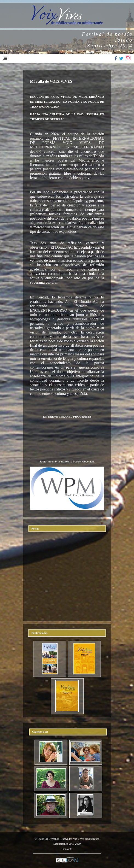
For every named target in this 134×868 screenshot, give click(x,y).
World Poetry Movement (80, 461)
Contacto (67, 849)
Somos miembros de (52, 461)
